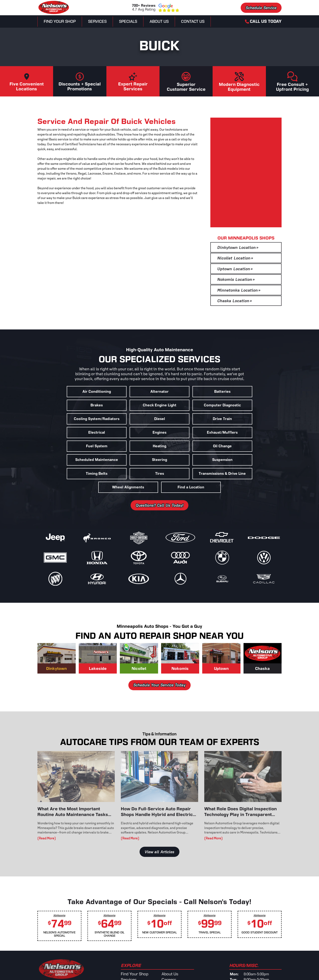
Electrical (129, 419)
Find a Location (221, 460)
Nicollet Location (235, 258)
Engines (190, 419)
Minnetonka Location (239, 290)
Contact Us (193, 21)
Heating (129, 432)
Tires (252, 446)
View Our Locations (61, 961)
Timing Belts (190, 446)
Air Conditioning (67, 392)
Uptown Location (235, 269)
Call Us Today (263, 21)
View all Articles (160, 825)
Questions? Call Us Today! (159, 478)
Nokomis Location (236, 279)
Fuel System (67, 432)
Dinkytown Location (238, 247)
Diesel (252, 405)
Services (97, 21)
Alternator (129, 392)
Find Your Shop (60, 21)
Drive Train (67, 419)
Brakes (252, 392)
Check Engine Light (67, 405)
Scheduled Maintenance (252, 432)
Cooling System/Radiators (190, 405)
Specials (128, 21)
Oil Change (190, 432)
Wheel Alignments (160, 460)
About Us (159, 21)
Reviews (169, 958)
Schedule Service (261, 8)
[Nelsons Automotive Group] (54, 14)
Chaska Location (235, 301)
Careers (169, 952)
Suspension (129, 446)
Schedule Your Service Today (159, 658)
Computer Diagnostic (129, 405)
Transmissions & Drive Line (98, 460)
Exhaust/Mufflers (252, 419)
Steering (67, 446)
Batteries (190, 392)
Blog (166, 969)
